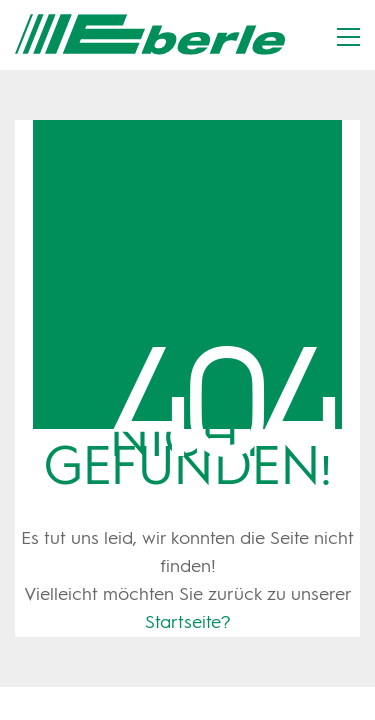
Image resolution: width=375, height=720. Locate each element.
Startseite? (188, 623)
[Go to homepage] (150, 34)
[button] (348, 37)
